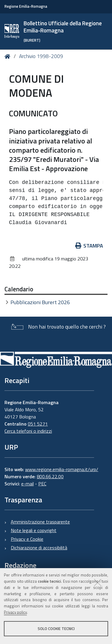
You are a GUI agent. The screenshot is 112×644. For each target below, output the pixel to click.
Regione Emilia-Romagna (26, 6)
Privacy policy (15, 612)
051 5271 (38, 424)
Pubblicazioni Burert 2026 (40, 302)
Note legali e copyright (34, 530)
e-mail (27, 484)
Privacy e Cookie (27, 539)
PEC (42, 484)
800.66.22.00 (50, 476)
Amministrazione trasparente (40, 522)
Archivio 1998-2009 (41, 56)
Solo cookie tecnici (56, 629)
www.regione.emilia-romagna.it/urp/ (62, 469)
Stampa (89, 246)
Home (9, 56)
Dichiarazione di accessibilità (39, 548)
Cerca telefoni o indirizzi (28, 431)
